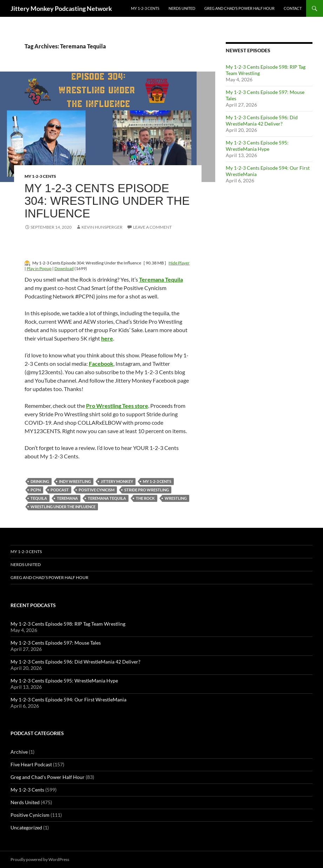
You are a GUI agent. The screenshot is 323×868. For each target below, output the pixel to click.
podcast (60, 490)
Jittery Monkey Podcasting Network (61, 8)
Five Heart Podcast (31, 764)
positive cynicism (97, 490)
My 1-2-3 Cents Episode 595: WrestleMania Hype (257, 146)
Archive (19, 752)
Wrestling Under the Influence (63, 507)
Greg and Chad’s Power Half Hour (239, 8)
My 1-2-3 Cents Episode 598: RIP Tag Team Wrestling (68, 624)
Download (64, 268)
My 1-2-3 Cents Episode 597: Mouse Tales (56, 643)
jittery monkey (117, 481)
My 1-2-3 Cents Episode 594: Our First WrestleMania (68, 699)
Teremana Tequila (107, 498)
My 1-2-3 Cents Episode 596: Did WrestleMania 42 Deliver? (262, 120)
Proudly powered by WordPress (40, 859)
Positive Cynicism (30, 815)
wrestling (176, 498)
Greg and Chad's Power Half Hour (48, 777)
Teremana (67, 498)
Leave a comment (152, 227)
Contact (293, 8)
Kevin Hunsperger (102, 227)
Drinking (40, 481)
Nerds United (182, 8)
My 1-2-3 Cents (145, 8)
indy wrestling (75, 481)
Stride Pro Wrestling (147, 490)
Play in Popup (39, 268)
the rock (145, 498)
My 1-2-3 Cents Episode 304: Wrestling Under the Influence (107, 201)
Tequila (39, 498)
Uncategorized (26, 827)
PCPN (36, 490)
